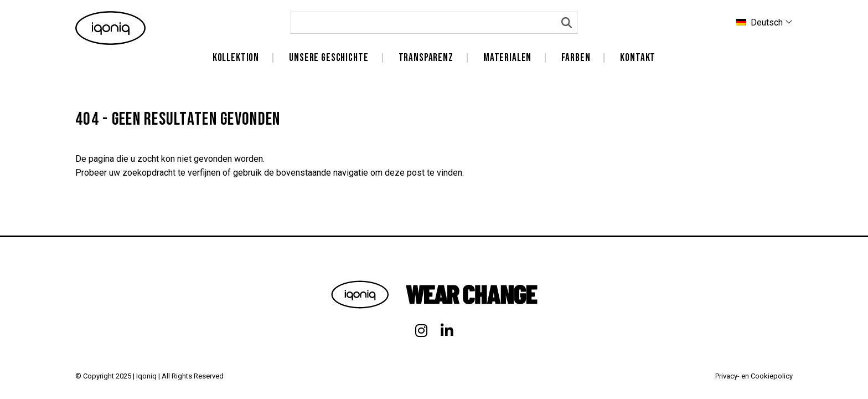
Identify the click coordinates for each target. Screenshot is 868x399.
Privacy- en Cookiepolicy (754, 376)
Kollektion (236, 58)
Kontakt (638, 58)
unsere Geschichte (329, 58)
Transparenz (426, 58)
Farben (576, 58)
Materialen (507, 58)
